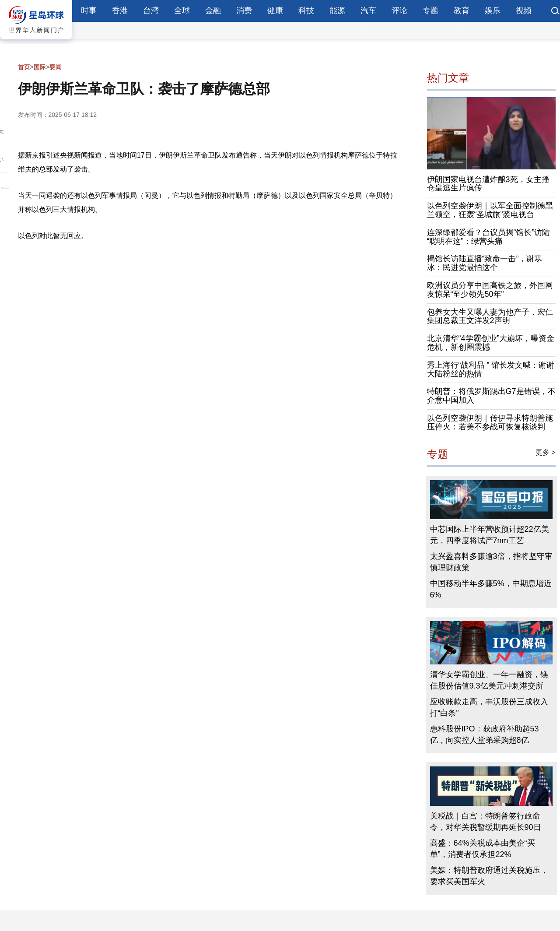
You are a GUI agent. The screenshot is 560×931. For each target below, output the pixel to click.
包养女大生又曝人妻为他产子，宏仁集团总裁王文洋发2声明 (490, 316)
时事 (89, 11)
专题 (430, 11)
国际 (40, 67)
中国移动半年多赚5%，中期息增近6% (491, 589)
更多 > (546, 452)
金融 (213, 11)
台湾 (151, 11)
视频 (524, 11)
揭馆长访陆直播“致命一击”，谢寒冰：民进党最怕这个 (485, 263)
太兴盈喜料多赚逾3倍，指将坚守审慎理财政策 (491, 562)
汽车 (368, 11)
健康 (275, 11)
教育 (462, 11)
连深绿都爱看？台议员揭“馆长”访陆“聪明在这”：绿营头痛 (489, 237)
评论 (399, 11)
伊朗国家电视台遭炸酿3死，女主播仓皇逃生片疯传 (488, 184)
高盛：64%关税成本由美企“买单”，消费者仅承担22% (483, 849)
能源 (337, 11)
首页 (24, 67)
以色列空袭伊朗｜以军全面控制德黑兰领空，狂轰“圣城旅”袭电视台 (490, 210)
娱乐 (493, 11)
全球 (182, 11)
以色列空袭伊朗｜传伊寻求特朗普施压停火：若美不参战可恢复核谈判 (490, 422)
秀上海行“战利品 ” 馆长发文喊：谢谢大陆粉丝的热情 (491, 369)
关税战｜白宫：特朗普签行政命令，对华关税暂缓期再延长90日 (486, 822)
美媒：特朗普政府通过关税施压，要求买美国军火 (489, 876)
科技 (306, 11)
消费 (244, 11)
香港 (120, 11)
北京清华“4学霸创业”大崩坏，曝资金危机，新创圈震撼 (491, 343)
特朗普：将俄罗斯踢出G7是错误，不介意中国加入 (491, 396)
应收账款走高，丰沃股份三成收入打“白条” (489, 707)
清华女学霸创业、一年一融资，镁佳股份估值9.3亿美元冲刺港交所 (489, 680)
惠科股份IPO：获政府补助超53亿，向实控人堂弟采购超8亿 (485, 734)
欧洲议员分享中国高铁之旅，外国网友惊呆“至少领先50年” (490, 290)
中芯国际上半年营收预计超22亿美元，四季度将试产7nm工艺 (490, 535)
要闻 (56, 67)
